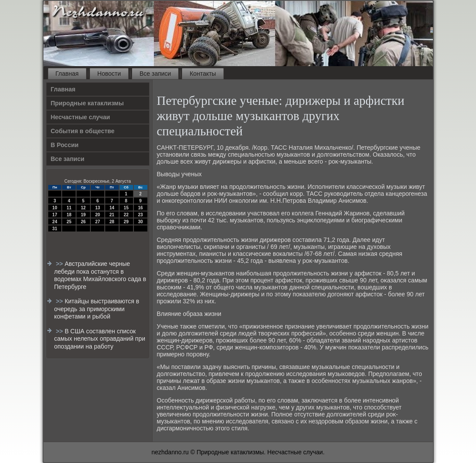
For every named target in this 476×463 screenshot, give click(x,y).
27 (98, 222)
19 (83, 215)
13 (98, 208)
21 (112, 215)
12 (83, 208)
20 (98, 215)
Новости (109, 74)
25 (69, 222)
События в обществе (83, 131)
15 (126, 208)
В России (65, 145)
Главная (67, 74)
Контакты (203, 74)
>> (60, 264)
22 (126, 215)
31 (55, 229)
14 (112, 208)
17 (55, 215)
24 (55, 222)
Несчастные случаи (81, 117)
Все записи (155, 74)
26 (83, 222)
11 (69, 208)
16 (140, 208)
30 (140, 222)
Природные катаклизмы (87, 103)
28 (112, 222)
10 (55, 208)
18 (69, 215)
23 (140, 215)
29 (126, 222)
